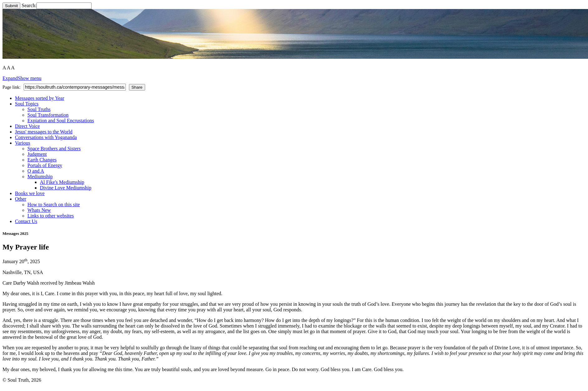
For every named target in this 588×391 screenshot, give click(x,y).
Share (137, 87)
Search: (57, 5)
